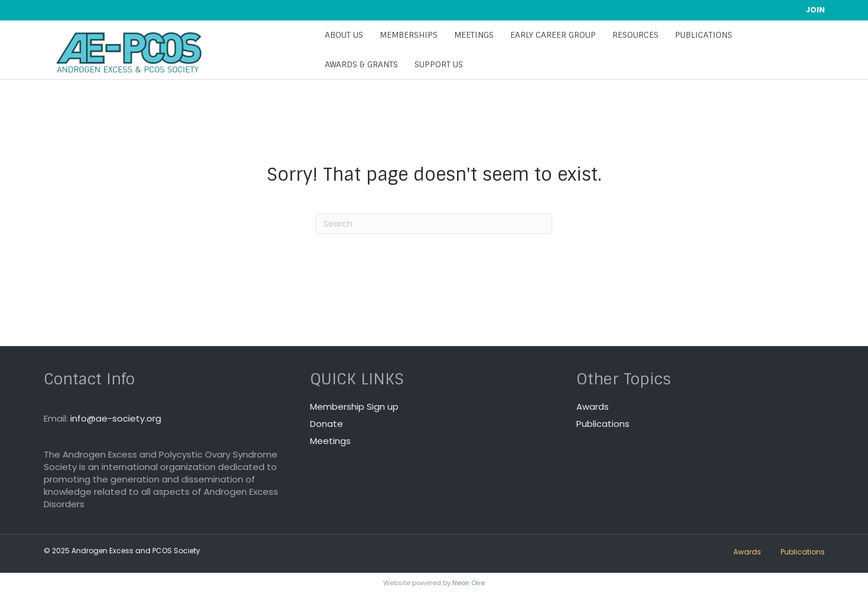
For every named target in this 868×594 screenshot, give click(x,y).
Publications (700, 35)
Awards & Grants (358, 64)
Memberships (405, 35)
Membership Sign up (354, 407)
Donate (327, 424)
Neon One (469, 583)
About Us (340, 35)
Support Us (435, 64)
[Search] (434, 224)
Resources (632, 35)
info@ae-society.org (116, 418)
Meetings (470, 35)
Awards (593, 407)
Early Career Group (549, 35)
